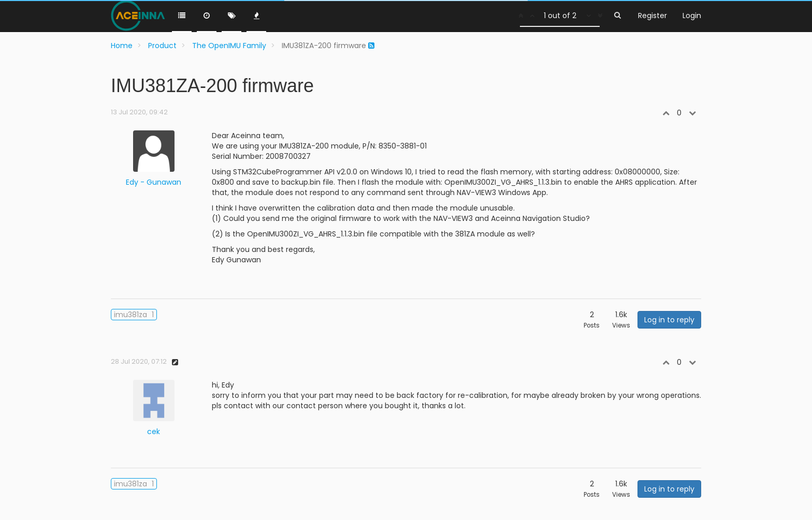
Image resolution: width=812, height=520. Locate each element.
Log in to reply (669, 320)
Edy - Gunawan (154, 182)
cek (154, 432)
